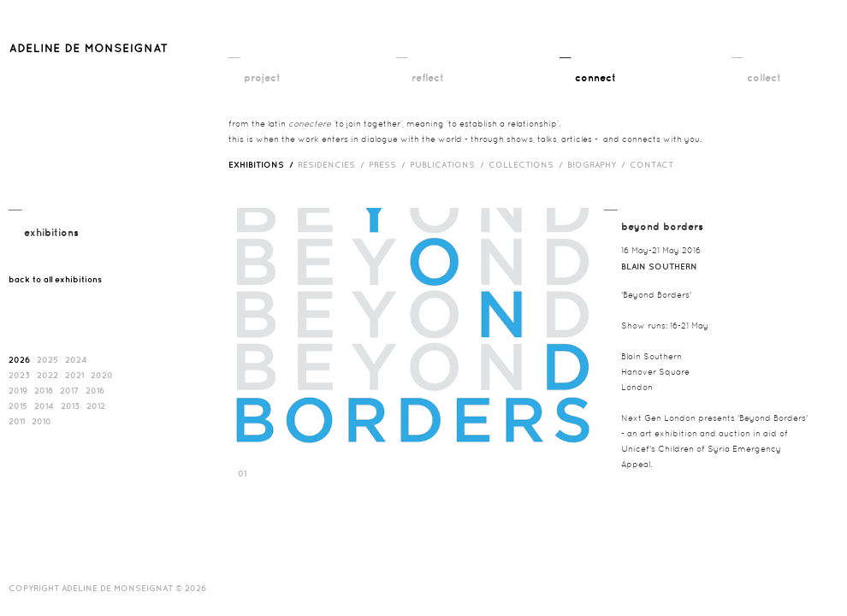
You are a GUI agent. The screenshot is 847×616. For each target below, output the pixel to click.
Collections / (528, 164)
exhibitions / (263, 164)
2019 (18, 390)
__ (234, 52)
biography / (598, 164)
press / (389, 164)
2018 (44, 390)
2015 (18, 406)
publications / (449, 164)
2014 (44, 406)
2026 (19, 359)
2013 (70, 406)
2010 (41, 421)
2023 (19, 375)
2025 (47, 359)
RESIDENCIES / (333, 164)
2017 (69, 390)
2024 (76, 359)
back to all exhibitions (55, 279)
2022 (47, 375)
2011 (17, 421)
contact (652, 164)
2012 (96, 406)
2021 (74, 375)
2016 (95, 390)
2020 (102, 375)
